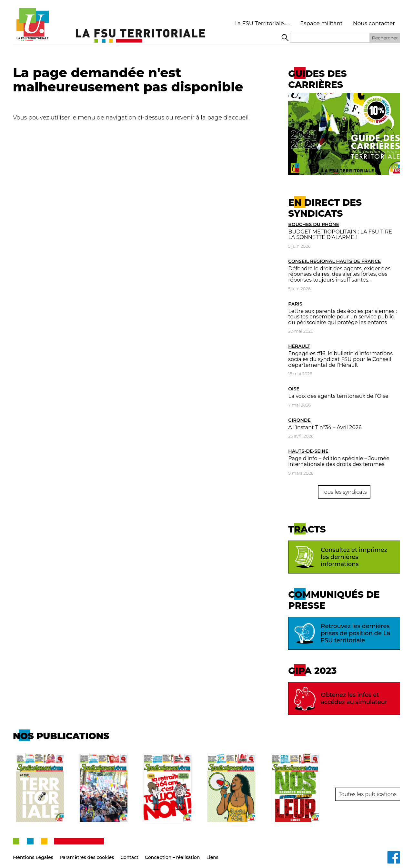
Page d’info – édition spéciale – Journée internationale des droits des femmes (339, 461)
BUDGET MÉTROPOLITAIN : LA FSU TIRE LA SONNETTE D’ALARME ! (340, 235)
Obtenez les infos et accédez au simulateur (339, 698)
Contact (129, 852)
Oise (294, 389)
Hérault (299, 346)
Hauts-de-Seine (308, 451)
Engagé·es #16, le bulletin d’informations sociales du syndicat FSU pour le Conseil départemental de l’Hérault (340, 359)
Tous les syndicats (344, 492)
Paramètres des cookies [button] (87, 852)
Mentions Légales (33, 852)
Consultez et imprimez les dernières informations (339, 557)
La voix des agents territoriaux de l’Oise (338, 396)
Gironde (299, 420)
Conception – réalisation (172, 852)
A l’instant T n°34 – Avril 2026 (325, 427)
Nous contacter (374, 23)
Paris (295, 304)
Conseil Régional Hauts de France (334, 261)
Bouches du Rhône (314, 224)
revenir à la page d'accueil (212, 118)
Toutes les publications (368, 791)
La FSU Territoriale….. (262, 23)
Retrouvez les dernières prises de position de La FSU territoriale (341, 633)
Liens (212, 852)
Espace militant (321, 23)
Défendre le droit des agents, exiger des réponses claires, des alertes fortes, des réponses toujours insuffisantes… (339, 274)
